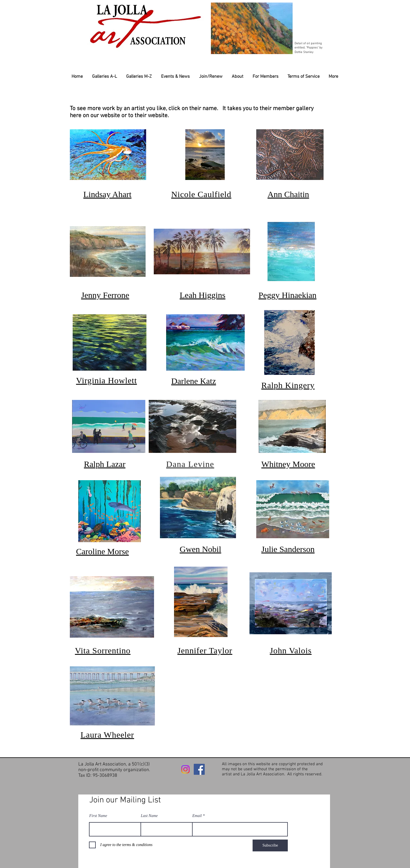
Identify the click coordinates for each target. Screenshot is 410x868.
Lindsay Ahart (107, 194)
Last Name (149, 816)
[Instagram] (185, 769)
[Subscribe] (270, 845)
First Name (98, 816)
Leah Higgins (202, 295)
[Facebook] (199, 769)
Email (197, 816)
